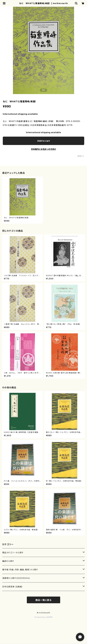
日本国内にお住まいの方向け (43, 149)
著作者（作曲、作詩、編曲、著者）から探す (20, 570)
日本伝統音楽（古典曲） (13, 587)
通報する (81, 156)
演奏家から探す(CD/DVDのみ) (16, 578)
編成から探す (8, 561)
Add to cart (44, 141)
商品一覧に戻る (43, 600)
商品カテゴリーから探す (13, 553)
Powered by (43, 617)
